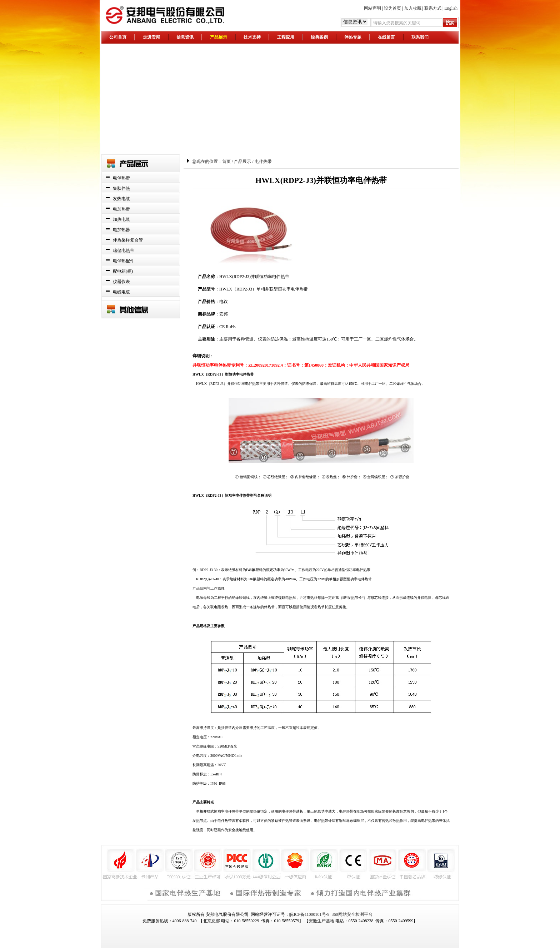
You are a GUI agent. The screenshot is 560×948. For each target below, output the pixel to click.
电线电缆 (121, 292)
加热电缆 (121, 219)
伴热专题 (353, 37)
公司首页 (118, 37)
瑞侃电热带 (124, 250)
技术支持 (252, 37)
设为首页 (392, 8)
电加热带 (121, 209)
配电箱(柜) (123, 271)
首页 (226, 162)
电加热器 (121, 230)
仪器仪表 (121, 282)
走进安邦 (151, 37)
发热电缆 (121, 199)
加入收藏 (413, 8)
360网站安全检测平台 (352, 914)
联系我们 (420, 37)
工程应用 (286, 37)
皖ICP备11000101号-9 (309, 914)
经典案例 (319, 37)
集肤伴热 (121, 188)
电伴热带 (121, 178)
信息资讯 (185, 37)
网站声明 (372, 8)
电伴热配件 (124, 261)
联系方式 (433, 8)
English (451, 8)
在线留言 (386, 37)
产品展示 (219, 37)
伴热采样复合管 (128, 240)
